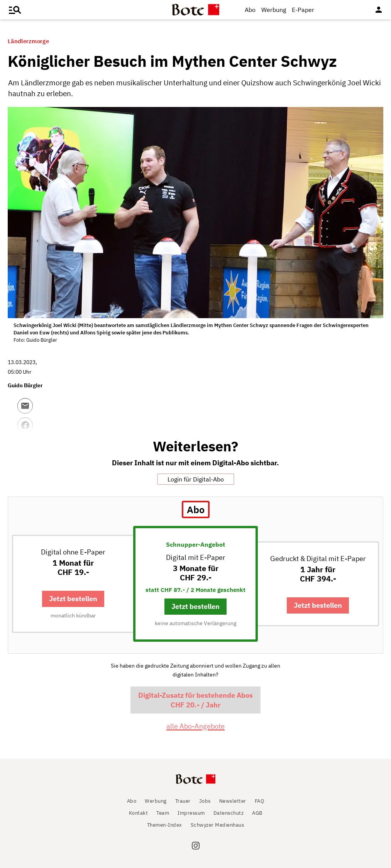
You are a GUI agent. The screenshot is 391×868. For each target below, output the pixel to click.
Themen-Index (165, 825)
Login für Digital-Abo (196, 479)
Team (163, 813)
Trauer (183, 801)
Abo (250, 10)
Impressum (191, 813)
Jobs (205, 801)
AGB (257, 813)
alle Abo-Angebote (195, 726)
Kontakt (139, 813)
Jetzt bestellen (73, 599)
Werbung (274, 10)
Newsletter (233, 801)
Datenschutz (229, 813)
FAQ (260, 801)
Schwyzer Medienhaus (218, 825)
